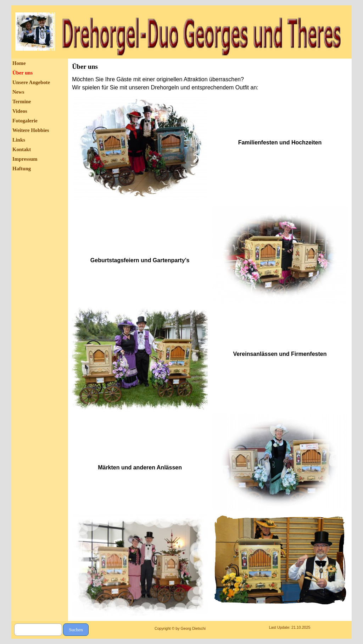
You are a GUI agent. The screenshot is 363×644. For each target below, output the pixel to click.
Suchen (76, 630)
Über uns (23, 73)
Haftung (22, 169)
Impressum (25, 159)
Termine (22, 101)
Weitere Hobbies (31, 130)
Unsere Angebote (31, 82)
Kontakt (22, 149)
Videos (20, 111)
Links (19, 140)
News (18, 92)
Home (19, 63)
